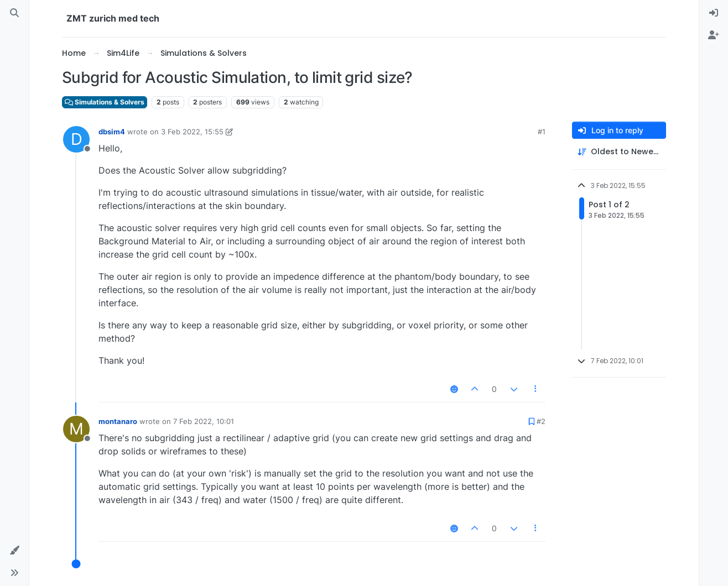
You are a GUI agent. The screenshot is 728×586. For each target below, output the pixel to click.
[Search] (14, 13)
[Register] (714, 35)
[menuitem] (714, 13)
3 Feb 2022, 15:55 (192, 132)
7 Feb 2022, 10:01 (204, 421)
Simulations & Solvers (105, 102)
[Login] (714, 13)
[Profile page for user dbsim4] (76, 139)
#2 (541, 421)
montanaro (118, 421)
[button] (14, 551)
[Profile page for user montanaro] (76, 429)
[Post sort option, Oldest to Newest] (619, 152)
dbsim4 (112, 132)
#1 (542, 132)
